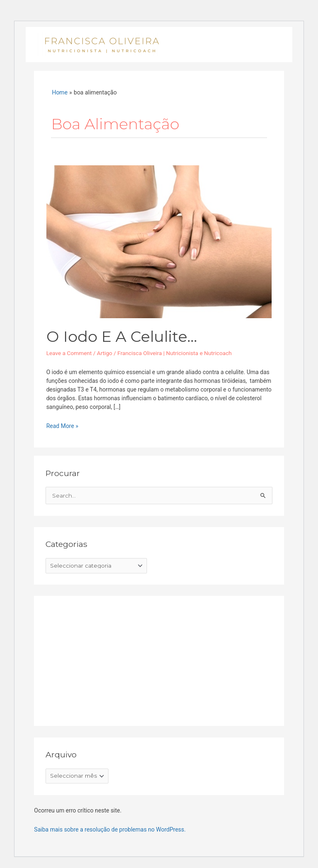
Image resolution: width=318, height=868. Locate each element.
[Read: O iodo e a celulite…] (159, 241)
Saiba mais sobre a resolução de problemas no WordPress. (110, 829)
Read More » (62, 426)
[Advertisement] (108, 659)
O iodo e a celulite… (122, 336)
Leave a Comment (69, 353)
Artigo (105, 353)
